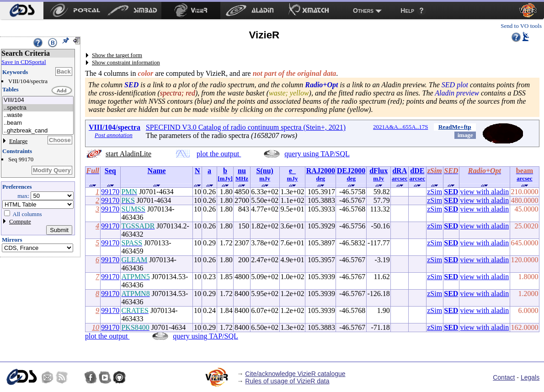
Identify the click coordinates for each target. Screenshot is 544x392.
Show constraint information (126, 62)
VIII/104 (38, 100)
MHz (242, 178)
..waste (38, 115)
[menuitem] (22, 11)
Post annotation (114, 135)
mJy (265, 178)
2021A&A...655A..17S (400, 127)
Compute (20, 221)
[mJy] (225, 178)
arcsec (400, 178)
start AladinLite (128, 154)
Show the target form (117, 55)
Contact (504, 377)
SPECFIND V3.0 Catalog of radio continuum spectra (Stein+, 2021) (246, 127)
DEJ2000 (351, 171)
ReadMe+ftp (455, 127)
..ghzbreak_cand (38, 131)
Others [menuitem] (363, 11)
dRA (400, 171)
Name (157, 171)
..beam (38, 123)
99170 (110, 192)
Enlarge (18, 141)
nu (242, 171)
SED (451, 192)
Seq (110, 171)
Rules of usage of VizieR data (287, 381)
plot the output (219, 154)
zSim (435, 192)
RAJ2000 (321, 171)
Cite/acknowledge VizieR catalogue (295, 374)
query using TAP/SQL (317, 154)
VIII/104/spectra (115, 127)
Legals (530, 377)
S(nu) (265, 171)
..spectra (38, 108)
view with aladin (485, 192)
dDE (417, 171)
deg (321, 178)
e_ (292, 171)
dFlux (379, 171)
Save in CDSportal (24, 62)
